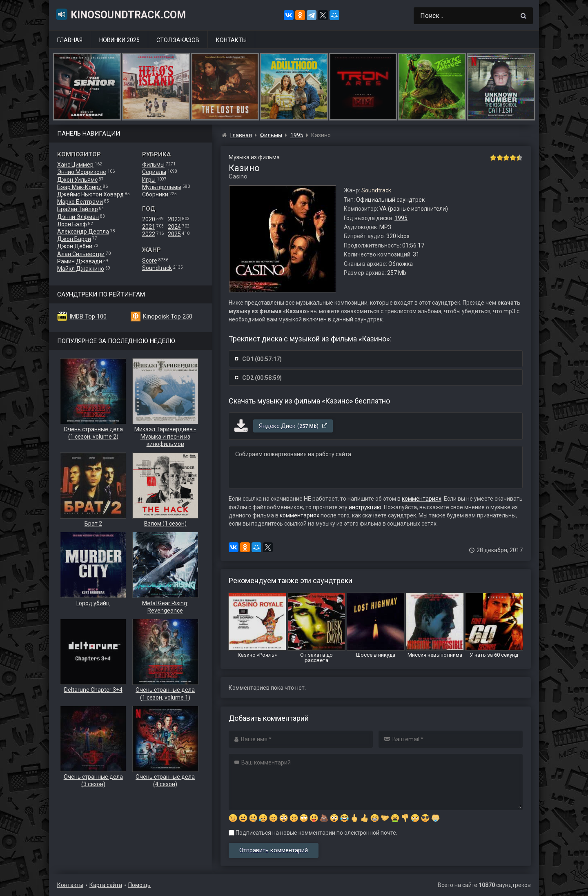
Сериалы (154, 172)
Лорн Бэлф (72, 224)
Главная (70, 40)
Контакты (231, 40)
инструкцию (365, 507)
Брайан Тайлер (78, 209)
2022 (149, 234)
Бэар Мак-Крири (79, 187)
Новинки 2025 (119, 40)
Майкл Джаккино (81, 269)
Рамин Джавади (80, 261)
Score (150, 261)
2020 (149, 219)
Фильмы (153, 165)
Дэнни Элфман (78, 217)
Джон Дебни (75, 246)
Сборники (155, 194)
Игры (149, 180)
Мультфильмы (162, 187)
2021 (149, 227)
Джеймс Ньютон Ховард (90, 194)
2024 (174, 227)
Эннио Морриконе (82, 172)
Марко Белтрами (80, 202)
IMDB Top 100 (88, 316)
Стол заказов (178, 40)
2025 (174, 234)
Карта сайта (106, 885)
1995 (401, 218)
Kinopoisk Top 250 (168, 316)
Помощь (139, 885)
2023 (174, 219)
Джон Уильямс (77, 180)
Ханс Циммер (75, 165)
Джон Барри (74, 239)
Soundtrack (157, 268)
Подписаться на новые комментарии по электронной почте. (313, 833)
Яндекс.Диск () (293, 426)
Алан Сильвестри (81, 254)
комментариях (422, 499)
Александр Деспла (83, 232)
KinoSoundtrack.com (120, 14)
